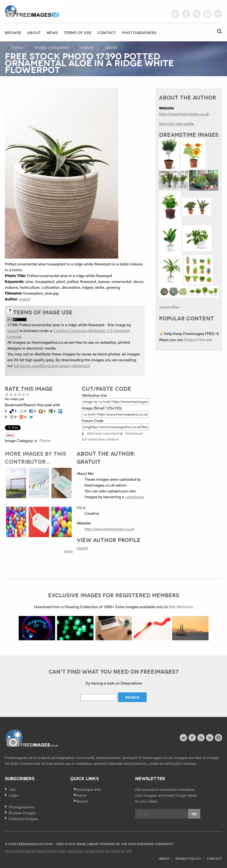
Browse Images (22, 813)
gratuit (25, 299)
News (52, 32)
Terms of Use (77, 32)
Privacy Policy (188, 858)
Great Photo (23, 394)
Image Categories (52, 47)
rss (197, 14)
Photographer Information (29, 851)
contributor (135, 497)
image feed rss (210, 738)
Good (19, 394)
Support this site (198, 340)
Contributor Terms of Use (109, 851)
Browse (13, 32)
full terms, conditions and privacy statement (52, 366)
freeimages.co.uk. (158, 758)
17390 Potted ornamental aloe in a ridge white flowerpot (56, 325)
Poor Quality (11, 394)
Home (18, 47)
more (68, 551)
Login (14, 795)
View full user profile (177, 124)
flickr (218, 14)
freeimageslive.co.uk (32, 11)
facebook (186, 14)
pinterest (207, 14)
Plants (111, 47)
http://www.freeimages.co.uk (109, 529)
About (34, 32)
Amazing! (28, 394)
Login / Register (69, 851)
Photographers (139, 32)
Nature (87, 47)
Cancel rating (7, 394)
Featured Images (23, 819)
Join (12, 789)
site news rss (201, 738)
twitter (175, 14)
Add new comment (103, 433)
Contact (107, 32)
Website (31, 738)
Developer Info (88, 789)
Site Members (181, 607)
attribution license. (181, 763)
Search (82, 801)
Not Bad (15, 394)
